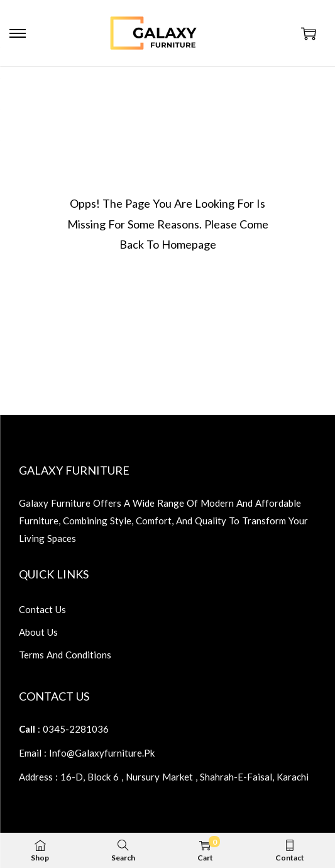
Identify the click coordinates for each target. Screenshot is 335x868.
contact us (42, 609)
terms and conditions (65, 655)
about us (38, 632)
